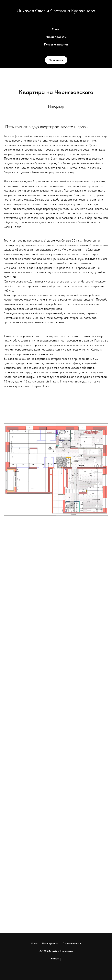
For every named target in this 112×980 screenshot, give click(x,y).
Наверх (56, 959)
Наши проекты (56, 37)
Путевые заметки (56, 44)
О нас (56, 29)
